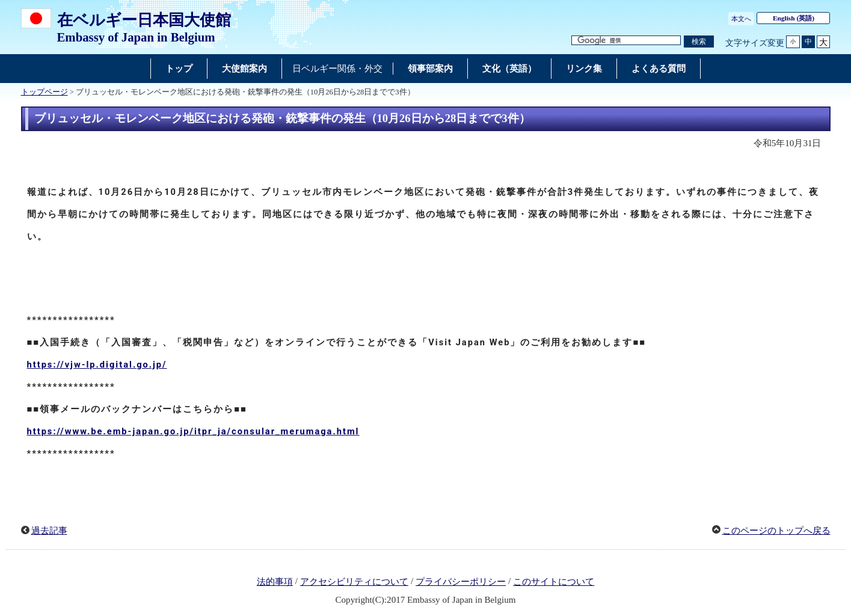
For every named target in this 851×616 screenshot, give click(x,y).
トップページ (45, 92)
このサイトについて (554, 582)
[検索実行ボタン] (699, 42)
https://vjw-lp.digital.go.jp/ (97, 365)
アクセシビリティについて (354, 582)
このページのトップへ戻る (776, 531)
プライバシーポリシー (461, 582)
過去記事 (49, 531)
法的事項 (275, 582)
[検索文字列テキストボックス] (626, 41)
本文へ (741, 19)
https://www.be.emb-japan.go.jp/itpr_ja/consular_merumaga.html (193, 431)
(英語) (794, 18)
